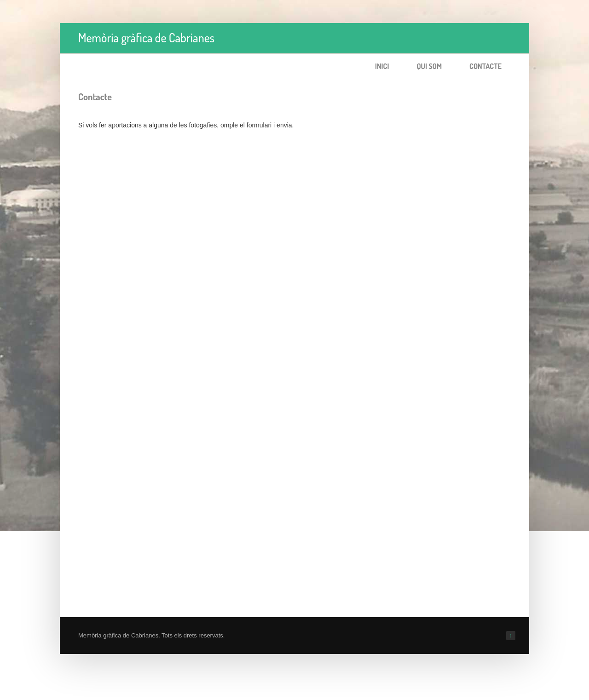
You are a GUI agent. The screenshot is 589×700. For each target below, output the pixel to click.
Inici (382, 66)
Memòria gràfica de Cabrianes (146, 37)
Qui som (429, 66)
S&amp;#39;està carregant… (225, 346)
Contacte (485, 66)
